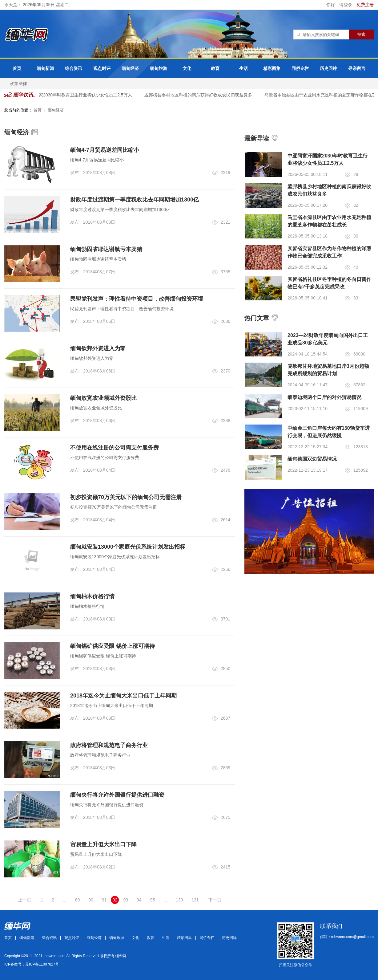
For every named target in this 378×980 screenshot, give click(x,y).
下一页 (215, 900)
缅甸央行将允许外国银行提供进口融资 (117, 795)
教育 (215, 68)
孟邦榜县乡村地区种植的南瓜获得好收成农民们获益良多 (200, 95)
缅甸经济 (130, 68)
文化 (187, 68)
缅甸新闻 (45, 68)
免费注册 (365, 5)
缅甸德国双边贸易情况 (312, 459)
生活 (243, 68)
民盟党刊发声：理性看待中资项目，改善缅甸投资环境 (137, 299)
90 (91, 900)
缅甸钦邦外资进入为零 (98, 348)
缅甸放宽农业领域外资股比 (103, 398)
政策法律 (18, 83)
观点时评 (102, 68)
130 (179, 900)
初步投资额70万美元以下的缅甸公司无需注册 (126, 497)
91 (104, 900)
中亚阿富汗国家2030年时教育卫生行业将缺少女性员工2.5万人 (74, 95)
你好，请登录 (340, 5)
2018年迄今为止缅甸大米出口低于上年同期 (123, 696)
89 (78, 900)
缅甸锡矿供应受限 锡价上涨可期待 (113, 646)
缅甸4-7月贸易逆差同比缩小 (105, 150)
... (65, 900)
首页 (17, 68)
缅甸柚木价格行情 (92, 596)
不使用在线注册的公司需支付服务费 (115, 448)
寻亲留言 (357, 68)
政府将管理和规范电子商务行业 (109, 745)
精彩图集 (272, 68)
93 (126, 900)
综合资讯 (74, 68)
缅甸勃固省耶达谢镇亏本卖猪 (106, 249)
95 (153, 900)
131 (195, 900)
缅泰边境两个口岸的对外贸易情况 (324, 397)
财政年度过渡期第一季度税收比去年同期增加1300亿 (135, 200)
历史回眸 (328, 68)
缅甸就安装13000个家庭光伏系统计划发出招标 (128, 547)
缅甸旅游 (159, 68)
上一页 (25, 900)
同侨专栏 (300, 68)
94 (139, 900)
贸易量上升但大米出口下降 (103, 844)
